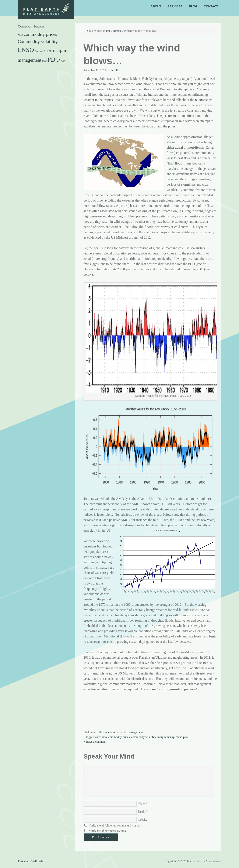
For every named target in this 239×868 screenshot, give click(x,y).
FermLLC (115, 70)
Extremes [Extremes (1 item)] (39, 51)
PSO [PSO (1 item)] (63, 61)
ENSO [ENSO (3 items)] (26, 50)
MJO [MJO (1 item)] (44, 61)
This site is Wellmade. (31, 861)
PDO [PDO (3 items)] (54, 59)
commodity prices (119, 737)
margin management (169, 737)
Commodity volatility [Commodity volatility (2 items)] (38, 41)
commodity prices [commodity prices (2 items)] (40, 34)
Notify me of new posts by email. (108, 831)
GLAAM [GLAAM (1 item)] (48, 51)
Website (142, 820)
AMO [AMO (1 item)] (20, 35)
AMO (104, 737)
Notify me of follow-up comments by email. (115, 826)
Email (141, 812)
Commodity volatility (143, 737)
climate (102, 732)
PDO (185, 737)
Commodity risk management (125, 732)
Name (141, 804)
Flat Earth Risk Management (53, 12)
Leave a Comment (96, 742)
